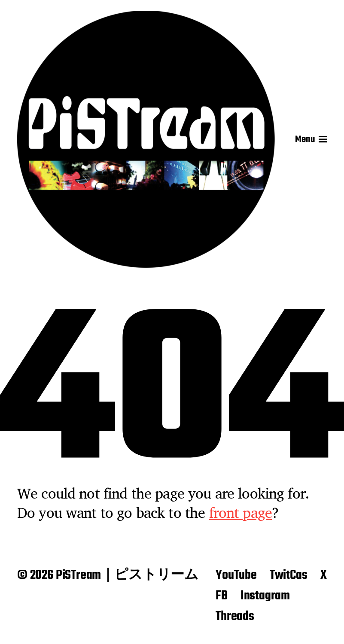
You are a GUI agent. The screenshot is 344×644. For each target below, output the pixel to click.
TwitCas (289, 575)
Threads (235, 617)
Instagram (265, 596)
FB (222, 596)
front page (241, 512)
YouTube (236, 575)
